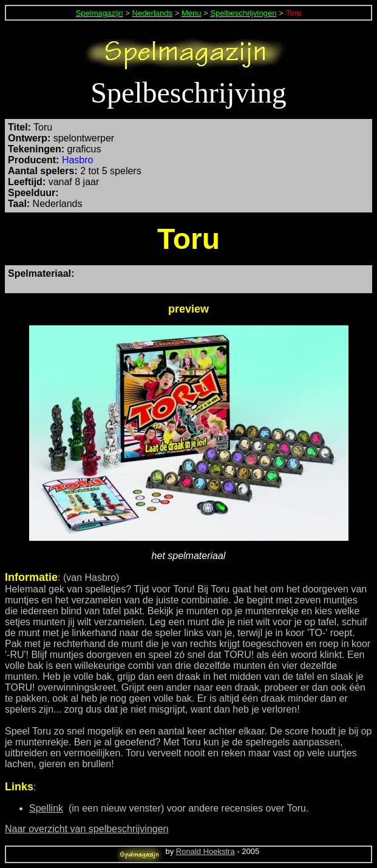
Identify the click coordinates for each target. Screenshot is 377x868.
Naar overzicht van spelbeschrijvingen (87, 829)
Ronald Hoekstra (205, 851)
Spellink (46, 808)
